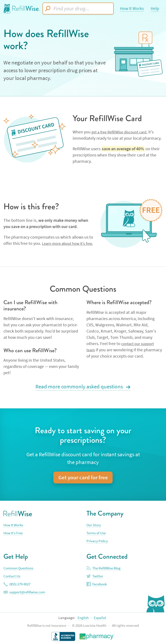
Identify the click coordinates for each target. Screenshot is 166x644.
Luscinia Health (95, 626)
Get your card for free (83, 478)
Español (100, 618)
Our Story (94, 526)
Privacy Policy (97, 542)
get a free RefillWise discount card (122, 132)
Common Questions (18, 568)
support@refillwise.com (27, 592)
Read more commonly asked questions (80, 387)
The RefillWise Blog (106, 568)
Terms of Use (96, 534)
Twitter (98, 576)
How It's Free (13, 534)
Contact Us (12, 576)
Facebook (100, 584)
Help (155, 9)
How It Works (132, 9)
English (83, 618)
